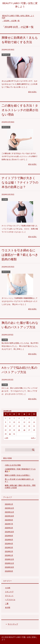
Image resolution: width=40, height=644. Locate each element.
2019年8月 (9, 536)
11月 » (33, 438)
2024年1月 (9, 504)
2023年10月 (9, 516)
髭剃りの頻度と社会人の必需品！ (18, 475)
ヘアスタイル (10, 600)
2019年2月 (9, 552)
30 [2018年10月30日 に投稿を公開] (10, 434)
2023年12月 (9, 508)
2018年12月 (9, 559)
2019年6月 (9, 540)
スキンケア (9, 592)
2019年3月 (9, 548)
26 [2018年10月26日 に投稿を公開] (24, 430)
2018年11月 (9, 563)
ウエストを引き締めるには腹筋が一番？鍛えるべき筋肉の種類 (20, 255)
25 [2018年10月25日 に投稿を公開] (19, 430)
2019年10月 (9, 532)
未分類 (8, 608)
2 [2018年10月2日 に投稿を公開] (10, 418)
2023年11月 (9, 512)
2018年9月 (9, 571)
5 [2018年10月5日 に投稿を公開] (24, 418)
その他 (5, 199)
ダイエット (6, 55)
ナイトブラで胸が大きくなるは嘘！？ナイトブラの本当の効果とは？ (20, 182)
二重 (7, 604)
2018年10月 (9, 567)
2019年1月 (9, 555)
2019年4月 (9, 544)
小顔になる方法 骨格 (13, 465)
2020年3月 (9, 528)
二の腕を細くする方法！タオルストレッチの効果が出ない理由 (20, 110)
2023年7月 (9, 524)
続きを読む (33, 92)
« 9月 (6, 438)
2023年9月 (9, 520)
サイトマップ (13, 624)
